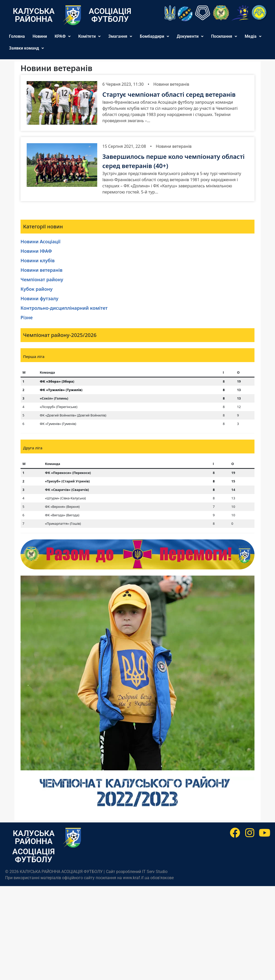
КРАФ (63, 36)
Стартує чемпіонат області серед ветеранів (169, 94)
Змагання (120, 36)
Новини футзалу (40, 298)
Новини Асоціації (41, 241)
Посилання (224, 36)
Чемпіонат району (42, 279)
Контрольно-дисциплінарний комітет (64, 308)
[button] (63, 36)
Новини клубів (38, 260)
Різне (27, 317)
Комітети (89, 36)
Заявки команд (26, 48)
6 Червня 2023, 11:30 (123, 84)
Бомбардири (154, 36)
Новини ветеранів (171, 84)
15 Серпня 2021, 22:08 (124, 146)
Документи (190, 36)
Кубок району (37, 289)
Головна (17, 36)
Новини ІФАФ (36, 251)
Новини (40, 36)
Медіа (253, 36)
